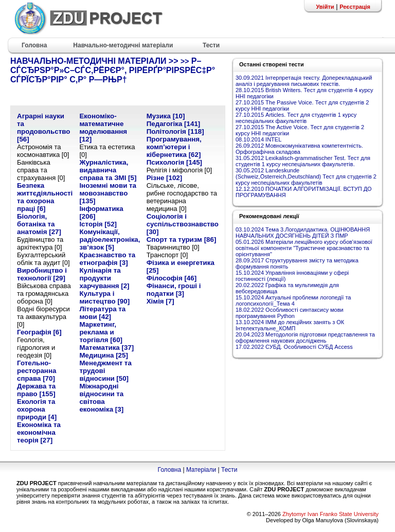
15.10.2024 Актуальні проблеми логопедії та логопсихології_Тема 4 (293, 300)
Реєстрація (355, 7)
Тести (229, 470)
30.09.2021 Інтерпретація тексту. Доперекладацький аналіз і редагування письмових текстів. (304, 81)
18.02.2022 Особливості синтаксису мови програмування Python (290, 313)
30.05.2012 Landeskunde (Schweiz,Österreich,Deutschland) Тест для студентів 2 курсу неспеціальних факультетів (306, 176)
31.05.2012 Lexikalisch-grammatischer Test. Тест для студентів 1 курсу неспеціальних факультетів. (303, 161)
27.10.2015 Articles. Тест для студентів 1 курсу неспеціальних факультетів (296, 118)
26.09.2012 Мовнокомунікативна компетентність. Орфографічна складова (299, 149)
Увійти (325, 7)
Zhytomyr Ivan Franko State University (330, 514)
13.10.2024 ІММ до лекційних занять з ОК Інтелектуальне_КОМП (290, 325)
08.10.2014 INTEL (258, 139)
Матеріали (201, 470)
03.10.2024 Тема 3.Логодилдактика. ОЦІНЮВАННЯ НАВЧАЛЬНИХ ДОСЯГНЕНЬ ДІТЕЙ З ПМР (303, 233)
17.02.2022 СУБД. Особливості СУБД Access (294, 347)
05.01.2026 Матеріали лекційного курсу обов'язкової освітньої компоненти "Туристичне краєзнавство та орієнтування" (304, 248)
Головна (169, 470)
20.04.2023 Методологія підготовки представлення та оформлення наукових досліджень (305, 338)
